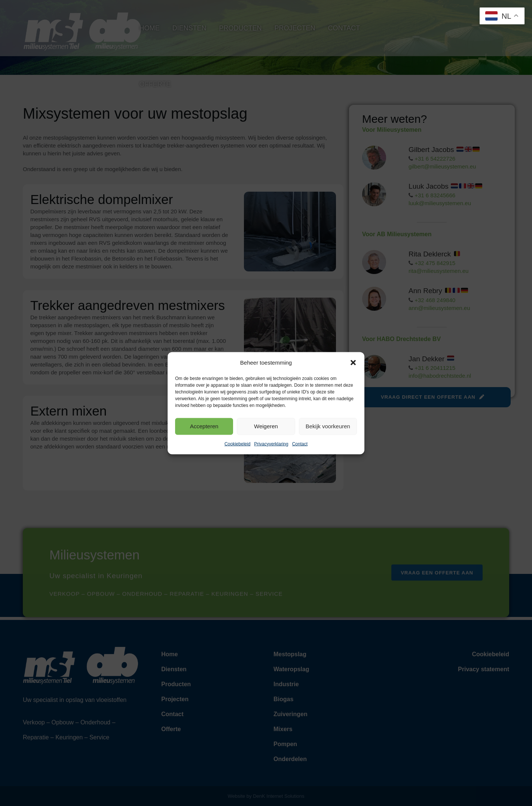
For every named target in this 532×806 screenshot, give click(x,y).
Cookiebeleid (237, 444)
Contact (300, 444)
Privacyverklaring (271, 444)
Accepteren (204, 426)
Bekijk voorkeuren (328, 426)
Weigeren (266, 426)
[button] (353, 362)
